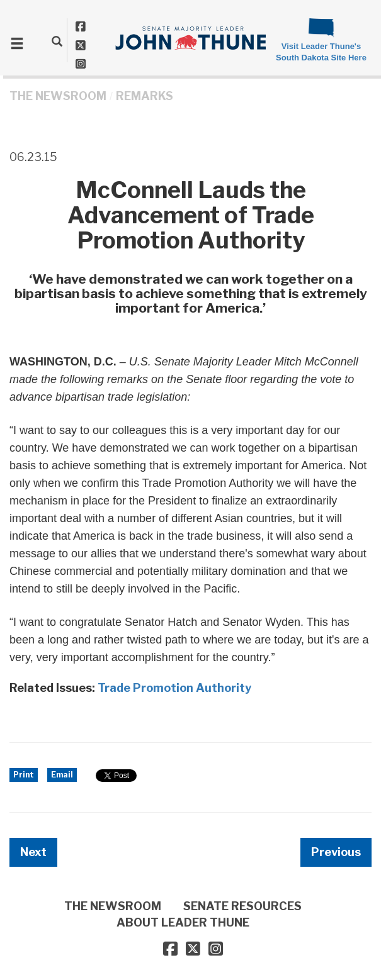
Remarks (145, 96)
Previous (336, 852)
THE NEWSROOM (58, 96)
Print (24, 775)
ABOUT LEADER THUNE (183, 922)
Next (33, 852)
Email (62, 775)
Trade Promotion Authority (174, 688)
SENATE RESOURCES (242, 906)
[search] (57, 41)
